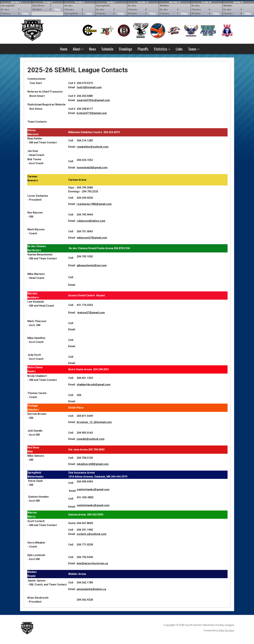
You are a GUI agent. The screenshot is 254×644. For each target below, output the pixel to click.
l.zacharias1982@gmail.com (94, 204)
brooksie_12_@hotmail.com (94, 422)
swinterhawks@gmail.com (93, 489)
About (78, 49)
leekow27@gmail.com (91, 313)
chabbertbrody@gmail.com (94, 385)
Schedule (107, 49)
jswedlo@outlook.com (91, 439)
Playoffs (143, 49)
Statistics (162, 49)
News (93, 49)
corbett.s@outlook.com (92, 534)
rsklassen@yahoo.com (91, 221)
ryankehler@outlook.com (93, 147)
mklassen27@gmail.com (92, 238)
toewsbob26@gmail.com (92, 168)
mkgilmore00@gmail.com (93, 464)
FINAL (26, 14)
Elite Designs (227, 630)
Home (64, 49)
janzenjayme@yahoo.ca (91, 589)
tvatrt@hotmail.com (89, 87)
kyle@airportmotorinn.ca (92, 563)
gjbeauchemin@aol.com (92, 265)
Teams (194, 49)
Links (179, 49)
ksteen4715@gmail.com (92, 113)
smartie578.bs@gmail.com (93, 100)
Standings (126, 49)
